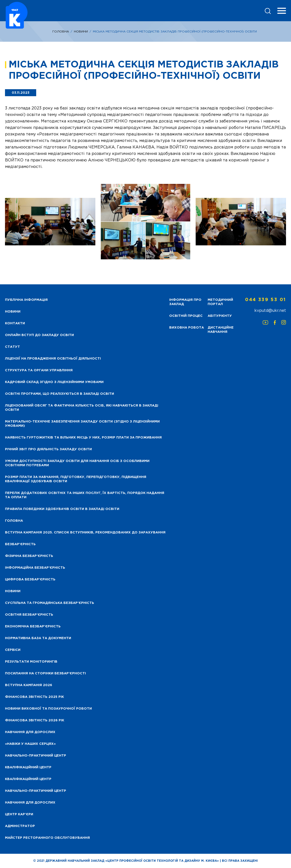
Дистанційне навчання (221, 330)
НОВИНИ (13, 312)
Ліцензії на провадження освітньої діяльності (53, 359)
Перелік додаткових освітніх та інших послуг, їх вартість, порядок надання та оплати (85, 495)
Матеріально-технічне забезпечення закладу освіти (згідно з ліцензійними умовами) (82, 424)
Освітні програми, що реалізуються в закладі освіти (60, 394)
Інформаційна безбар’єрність (35, 568)
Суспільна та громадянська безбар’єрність (50, 603)
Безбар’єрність (20, 544)
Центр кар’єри (19, 814)
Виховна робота (187, 328)
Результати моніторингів (31, 662)
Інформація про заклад (185, 302)
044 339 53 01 (266, 300)
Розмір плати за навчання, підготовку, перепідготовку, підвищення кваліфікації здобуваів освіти (76, 479)
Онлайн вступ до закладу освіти (39, 335)
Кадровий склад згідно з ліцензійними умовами (54, 382)
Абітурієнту (220, 316)
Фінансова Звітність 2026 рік (35, 720)
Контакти (15, 323)
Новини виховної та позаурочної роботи (48, 709)
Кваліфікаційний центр (28, 767)
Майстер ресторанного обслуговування (47, 838)
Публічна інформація (26, 300)
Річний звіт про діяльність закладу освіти (48, 449)
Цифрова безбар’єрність (30, 580)
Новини (81, 32)
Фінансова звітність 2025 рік (34, 697)
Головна (61, 32)
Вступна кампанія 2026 (29, 685)
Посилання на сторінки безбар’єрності (45, 673)
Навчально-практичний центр (36, 756)
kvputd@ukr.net (270, 311)
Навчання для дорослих (30, 732)
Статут (12, 347)
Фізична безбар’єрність (29, 556)
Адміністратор (20, 826)
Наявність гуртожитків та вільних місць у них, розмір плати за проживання (83, 438)
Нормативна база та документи (38, 638)
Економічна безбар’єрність (33, 627)
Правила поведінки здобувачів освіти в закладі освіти (62, 509)
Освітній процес (186, 316)
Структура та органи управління (39, 370)
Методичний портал (220, 302)
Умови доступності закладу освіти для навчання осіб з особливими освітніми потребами (77, 463)
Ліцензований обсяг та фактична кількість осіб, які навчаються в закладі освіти (82, 408)
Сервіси (13, 650)
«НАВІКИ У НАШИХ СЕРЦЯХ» (30, 744)
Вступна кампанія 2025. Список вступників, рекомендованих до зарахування (85, 533)
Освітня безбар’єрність (29, 615)
